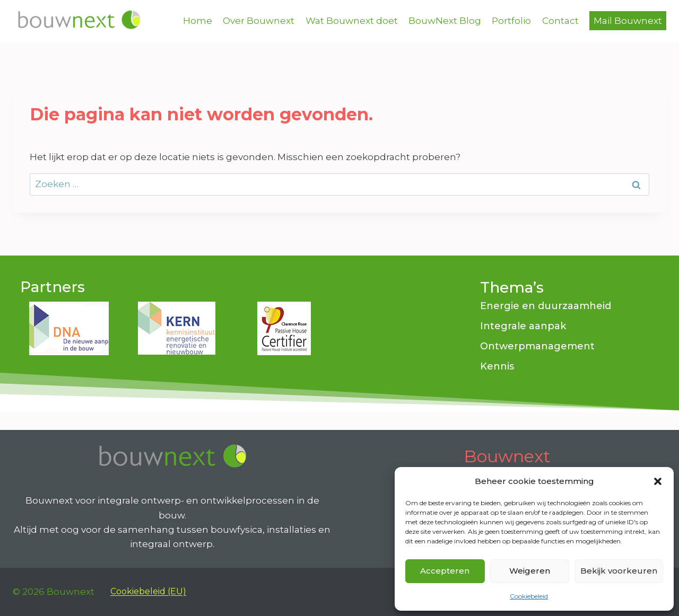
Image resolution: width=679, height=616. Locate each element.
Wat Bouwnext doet (352, 21)
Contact (560, 21)
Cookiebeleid (529, 596)
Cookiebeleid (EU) (148, 591)
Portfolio (511, 21)
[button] (658, 481)
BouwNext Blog (445, 21)
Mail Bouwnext (628, 21)
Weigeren (530, 571)
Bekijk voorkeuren (619, 571)
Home (198, 21)
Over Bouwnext (259, 21)
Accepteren (445, 571)
